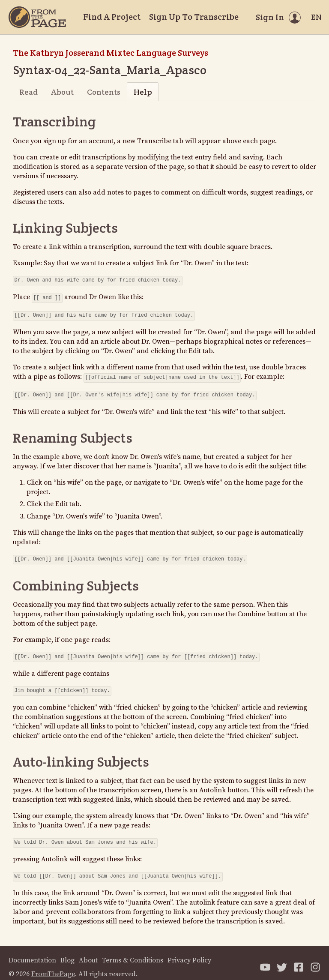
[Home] (37, 17)
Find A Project (112, 17)
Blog (67, 952)
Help (143, 92)
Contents (104, 92)
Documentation (32, 952)
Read (28, 92)
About (62, 92)
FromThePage (53, 965)
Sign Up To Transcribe (194, 17)
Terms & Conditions (133, 952)
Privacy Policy (189, 952)
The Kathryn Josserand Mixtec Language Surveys (111, 53)
